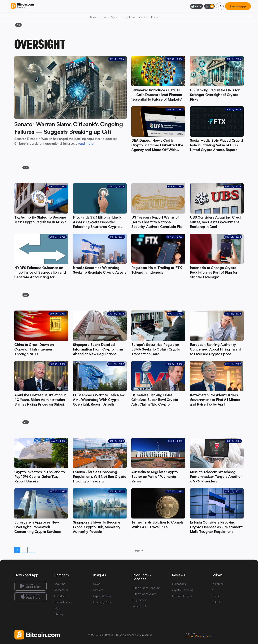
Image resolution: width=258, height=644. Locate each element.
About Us (59, 584)
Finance (94, 17)
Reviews (155, 17)
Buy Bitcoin (140, 600)
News (97, 584)
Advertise (143, 17)
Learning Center (103, 602)
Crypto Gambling (183, 590)
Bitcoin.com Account (146, 588)
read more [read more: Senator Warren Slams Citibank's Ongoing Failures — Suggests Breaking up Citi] (86, 143)
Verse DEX (139, 606)
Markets (98, 590)
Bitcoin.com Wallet (144, 594)
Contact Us (61, 590)
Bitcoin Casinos (182, 596)
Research (116, 17)
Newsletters (129, 17)
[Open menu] (249, 17)
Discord (216, 596)
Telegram (217, 584)
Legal (57, 608)
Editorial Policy (63, 602)
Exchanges (179, 584)
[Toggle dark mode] (209, 6)
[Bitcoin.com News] (22, 6)
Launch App (238, 6)
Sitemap (59, 614)
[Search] (220, 6)
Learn (105, 17)
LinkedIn (217, 602)
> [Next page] (32, 550)
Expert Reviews (103, 596)
